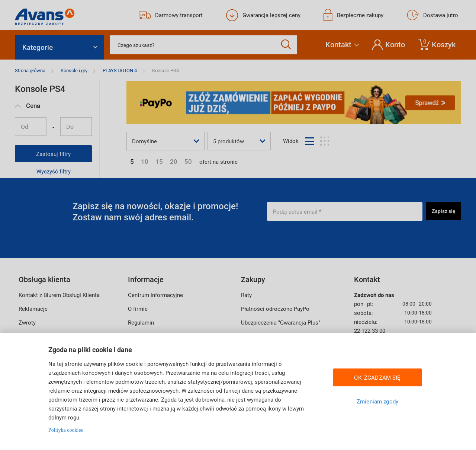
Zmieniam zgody (377, 401)
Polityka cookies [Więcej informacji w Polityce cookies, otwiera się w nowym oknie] (66, 430)
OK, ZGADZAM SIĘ (377, 377)
